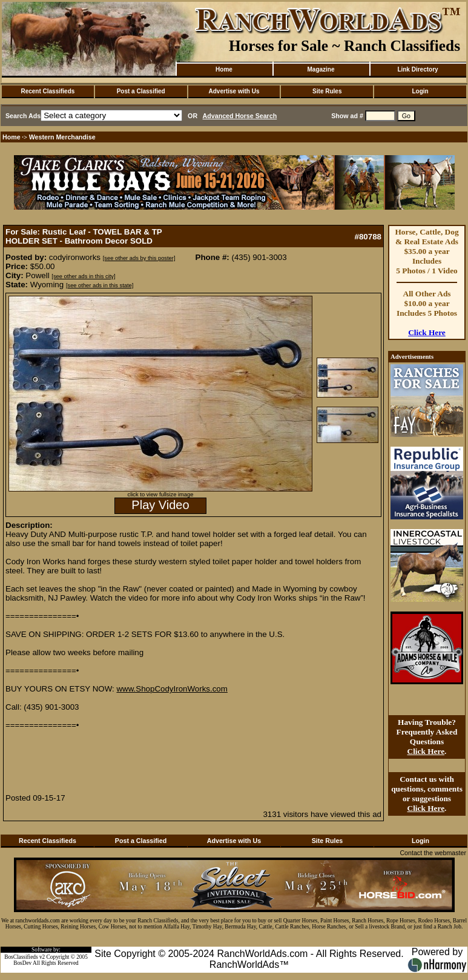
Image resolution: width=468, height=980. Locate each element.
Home (224, 69)
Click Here (427, 332)
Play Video (160, 505)
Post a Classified (141, 91)
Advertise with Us (234, 91)
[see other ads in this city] (83, 276)
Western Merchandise (62, 137)
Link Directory (417, 69)
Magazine (321, 69)
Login (420, 91)
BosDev (22, 963)
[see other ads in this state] (100, 285)
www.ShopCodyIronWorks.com (172, 689)
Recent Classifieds (48, 91)
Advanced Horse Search (240, 116)
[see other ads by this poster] (139, 258)
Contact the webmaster (433, 853)
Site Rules (327, 91)
